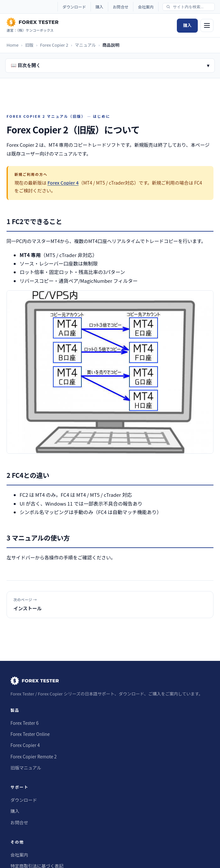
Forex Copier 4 (63, 183)
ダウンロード (74, 7)
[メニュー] (207, 25)
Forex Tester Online (30, 734)
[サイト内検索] (192, 7)
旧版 (29, 45)
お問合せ (121, 7)
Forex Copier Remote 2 (34, 756)
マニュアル (85, 45)
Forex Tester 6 (25, 723)
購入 (99, 7)
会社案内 (146, 7)
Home (13, 45)
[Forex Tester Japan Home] (33, 25)
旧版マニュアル (26, 768)
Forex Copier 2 (54, 45)
